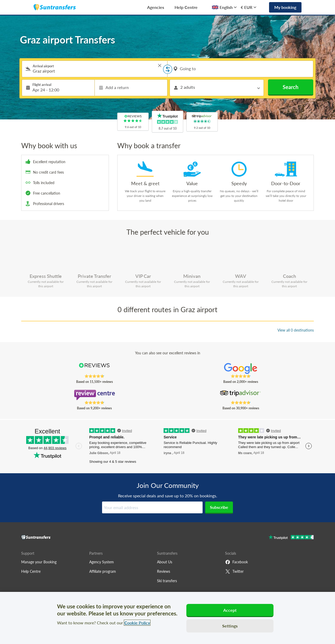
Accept (230, 610)
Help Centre (186, 7)
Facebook (236, 562)
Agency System (102, 562)
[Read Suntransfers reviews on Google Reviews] (241, 368)
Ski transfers (167, 581)
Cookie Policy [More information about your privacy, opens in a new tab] (137, 623)
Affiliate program (103, 571)
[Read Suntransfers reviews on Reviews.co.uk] (94, 368)
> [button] (160, 65)
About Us (165, 562)
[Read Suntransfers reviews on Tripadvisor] (241, 395)
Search (291, 87)
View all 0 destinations (296, 330)
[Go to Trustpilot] (291, 538)
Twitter (234, 571)
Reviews (164, 571)
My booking (285, 7)
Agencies (156, 7)
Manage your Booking (39, 562)
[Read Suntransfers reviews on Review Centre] (94, 395)
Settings (230, 626)
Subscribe (219, 507)
